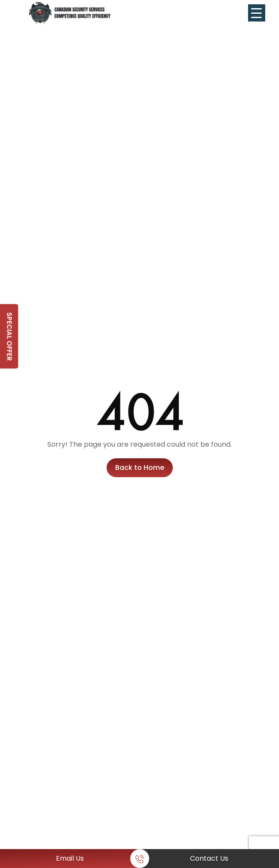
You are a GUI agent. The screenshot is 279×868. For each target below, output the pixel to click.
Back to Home (140, 468)
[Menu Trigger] (257, 13)
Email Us (70, 858)
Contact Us (209, 858)
